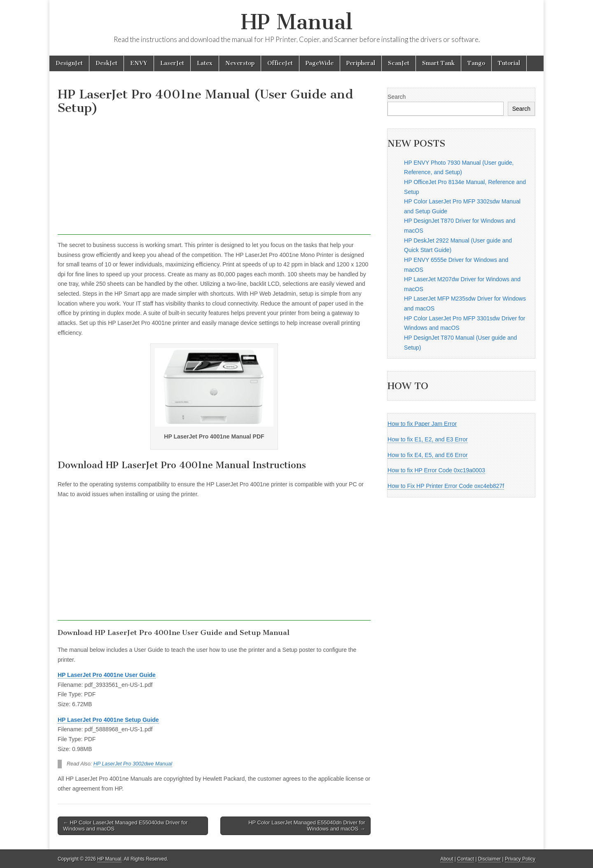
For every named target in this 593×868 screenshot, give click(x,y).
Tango (476, 63)
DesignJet (69, 63)
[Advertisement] (214, 177)
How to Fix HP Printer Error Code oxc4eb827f (446, 486)
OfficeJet (280, 63)
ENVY (139, 63)
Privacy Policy (520, 859)
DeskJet (106, 63)
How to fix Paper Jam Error (422, 424)
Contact (466, 859)
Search (397, 97)
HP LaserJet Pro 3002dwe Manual (133, 764)
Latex (205, 63)
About (447, 859)
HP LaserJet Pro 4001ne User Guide (107, 675)
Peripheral (361, 63)
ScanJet (399, 63)
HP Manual (297, 22)
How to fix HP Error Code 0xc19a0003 (436, 470)
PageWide (320, 63)
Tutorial (509, 63)
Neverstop (240, 63)
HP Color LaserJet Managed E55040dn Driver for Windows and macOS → (307, 826)
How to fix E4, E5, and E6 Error (428, 455)
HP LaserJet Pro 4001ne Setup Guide (108, 720)
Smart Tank (438, 63)
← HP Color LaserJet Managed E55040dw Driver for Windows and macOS (125, 826)
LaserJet (172, 63)
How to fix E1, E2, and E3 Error (428, 439)
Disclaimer (490, 859)
